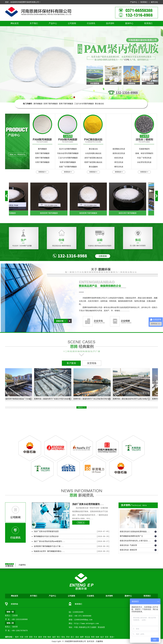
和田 (93, 637)
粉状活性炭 (119, 158)
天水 (35, 637)
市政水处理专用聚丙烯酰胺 (68, 153)
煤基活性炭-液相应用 (128, 550)
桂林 (97, 637)
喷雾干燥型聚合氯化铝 (93, 162)
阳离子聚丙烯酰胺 (51, 104)
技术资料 (110, 24)
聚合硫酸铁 (93, 167)
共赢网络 (22, 565)
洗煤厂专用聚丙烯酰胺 (68, 167)
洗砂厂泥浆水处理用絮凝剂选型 (46, 531)
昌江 (72, 637)
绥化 (63, 637)
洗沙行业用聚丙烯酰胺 (68, 149)
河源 (22, 637)
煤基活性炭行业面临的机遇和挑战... (135, 532)
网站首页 (15, 24)
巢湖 (40, 637)
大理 (26, 637)
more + (81, 407)
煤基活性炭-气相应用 (128, 545)
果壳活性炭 (119, 162)
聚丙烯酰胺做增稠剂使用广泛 (131, 536)
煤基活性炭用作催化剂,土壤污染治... (135, 541)
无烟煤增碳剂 (144, 149)
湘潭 (82, 637)
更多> (112, 637)
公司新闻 (72, 24)
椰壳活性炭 (119, 167)
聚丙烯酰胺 (38, 104)
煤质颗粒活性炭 (119, 149)
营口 (59, 637)
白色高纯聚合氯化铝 (93, 153)
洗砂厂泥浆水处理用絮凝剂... (88, 504)
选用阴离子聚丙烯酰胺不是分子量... (49, 546)
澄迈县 (87, 637)
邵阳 (31, 637)
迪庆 (54, 637)
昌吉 (77, 637)
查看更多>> (42, 172)
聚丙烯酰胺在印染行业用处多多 (46, 536)
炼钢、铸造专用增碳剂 (144, 153)
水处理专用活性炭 (144, 162)
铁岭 (49, 637)
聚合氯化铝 (99, 104)
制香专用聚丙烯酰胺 (68, 162)
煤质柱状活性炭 (119, 153)
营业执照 (101, 627)
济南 (45, 637)
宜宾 (107, 637)
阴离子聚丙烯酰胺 (66, 104)
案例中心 (129, 24)
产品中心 (134, 2)
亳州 (17, 637)
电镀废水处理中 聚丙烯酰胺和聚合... (49, 551)
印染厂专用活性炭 (144, 158)
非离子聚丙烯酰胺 (42, 162)
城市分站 (154, 2)
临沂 (102, 637)
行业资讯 (91, 24)
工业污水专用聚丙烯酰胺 (84, 104)
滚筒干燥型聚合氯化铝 (93, 158)
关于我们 (34, 24)
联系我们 (144, 2)
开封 (68, 637)
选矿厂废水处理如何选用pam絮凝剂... (49, 541)
